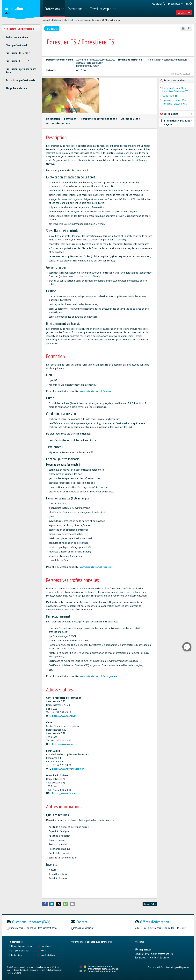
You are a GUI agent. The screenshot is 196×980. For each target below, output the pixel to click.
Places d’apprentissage (22, 946)
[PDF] (183, 28)
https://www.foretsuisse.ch (68, 769)
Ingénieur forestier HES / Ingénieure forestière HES (175, 102)
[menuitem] (54, 8)
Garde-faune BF (170, 96)
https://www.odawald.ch (66, 793)
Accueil (47, 20)
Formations (46, 946)
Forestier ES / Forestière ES (106, 20)
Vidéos (44, 951)
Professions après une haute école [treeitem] (21, 71)
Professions (58, 20)
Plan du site (153, 967)
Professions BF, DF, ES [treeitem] (18, 61)
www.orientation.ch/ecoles (96, 391)
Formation (70, 119)
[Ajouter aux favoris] (189, 28)
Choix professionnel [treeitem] (16, 45)
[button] (45, 904)
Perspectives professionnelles (99, 119)
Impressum (185, 967)
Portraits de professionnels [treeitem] (20, 80)
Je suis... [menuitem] (184, 13)
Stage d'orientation (20, 951)
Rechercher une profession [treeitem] (20, 29)
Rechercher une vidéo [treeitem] (17, 37)
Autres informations (58, 123)
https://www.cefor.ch (64, 716)
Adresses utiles (131, 119)
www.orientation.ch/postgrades (98, 676)
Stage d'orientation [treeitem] (16, 88)
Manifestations (48, 955)
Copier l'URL (150, 904)
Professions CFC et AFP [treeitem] (18, 53)
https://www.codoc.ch (65, 744)
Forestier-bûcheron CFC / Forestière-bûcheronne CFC (175, 90)
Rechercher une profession (78, 20)
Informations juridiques (169, 967)
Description (53, 119)
